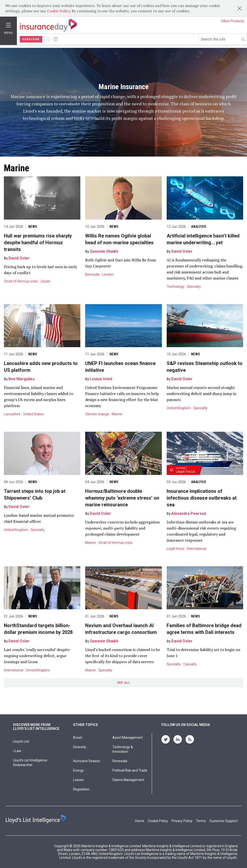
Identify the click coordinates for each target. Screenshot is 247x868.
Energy (78, 770)
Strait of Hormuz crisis (21, 281)
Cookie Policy (58, 11)
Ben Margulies (22, 379)
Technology (175, 287)
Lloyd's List (21, 741)
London (108, 274)
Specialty (194, 287)
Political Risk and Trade (130, 770)
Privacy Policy (182, 821)
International (197, 549)
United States (34, 414)
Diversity (80, 747)
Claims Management (128, 780)
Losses (78, 780)
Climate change (97, 414)
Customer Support (223, 821)
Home (140, 821)
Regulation (81, 789)
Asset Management (128, 738)
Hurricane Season (87, 761)
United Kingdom (179, 408)
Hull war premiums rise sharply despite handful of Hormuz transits (38, 243)
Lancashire (12, 414)
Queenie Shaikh (104, 251)
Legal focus (175, 549)
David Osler (19, 258)
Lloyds (45, 281)
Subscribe (31, 39)
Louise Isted (101, 379)
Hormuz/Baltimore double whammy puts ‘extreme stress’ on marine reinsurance (122, 498)
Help (56, 39)
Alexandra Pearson (189, 513)
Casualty (190, 664)
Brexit (78, 738)
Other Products (233, 21)
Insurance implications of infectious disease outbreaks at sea (202, 498)
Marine (117, 414)
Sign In (48, 39)
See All (124, 683)
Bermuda (92, 274)
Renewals (120, 761)
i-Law (17, 751)
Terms (201, 821)
